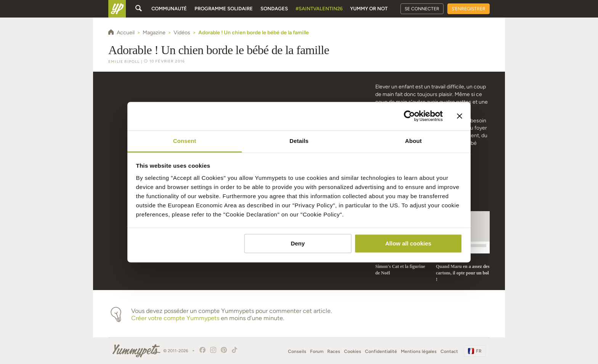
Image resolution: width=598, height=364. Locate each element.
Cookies (353, 351)
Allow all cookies (408, 243)
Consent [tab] (185, 141)
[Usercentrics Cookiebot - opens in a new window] (409, 116)
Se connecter (422, 9)
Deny (298, 243)
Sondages (274, 9)
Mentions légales (419, 351)
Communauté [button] (169, 9)
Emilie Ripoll (124, 62)
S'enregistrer (469, 9)
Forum (317, 351)
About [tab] (413, 141)
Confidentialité (381, 351)
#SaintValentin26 (319, 9)
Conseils (297, 351)
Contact (449, 351)
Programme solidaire (224, 9)
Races (334, 351)
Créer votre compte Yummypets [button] (175, 318)
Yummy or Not (369, 9)
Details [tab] (299, 141)
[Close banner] (460, 116)
